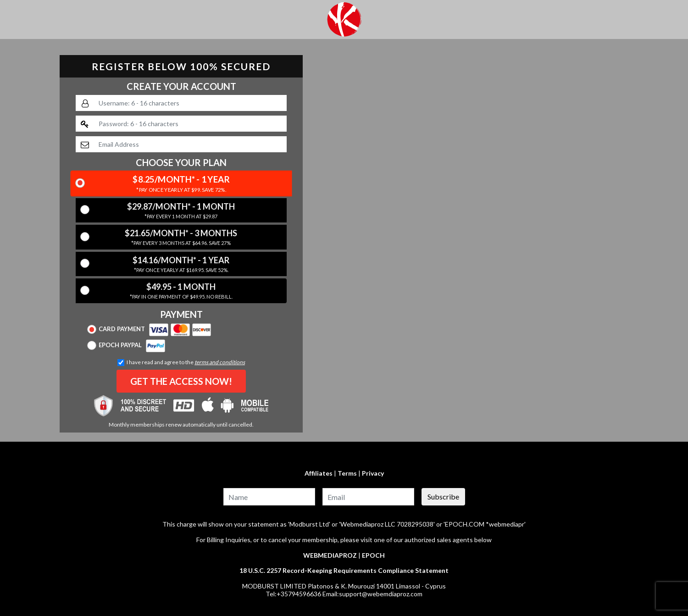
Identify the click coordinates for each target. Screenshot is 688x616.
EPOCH (373, 555)
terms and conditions (220, 362)
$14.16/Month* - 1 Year (181, 265)
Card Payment (149, 329)
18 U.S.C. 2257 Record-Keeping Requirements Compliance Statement (344, 570)
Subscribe (443, 497)
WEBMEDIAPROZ (330, 555)
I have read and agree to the (181, 362)
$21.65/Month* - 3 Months (181, 238)
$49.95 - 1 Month (181, 291)
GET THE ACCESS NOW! (181, 381)
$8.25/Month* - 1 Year (181, 184)
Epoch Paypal (126, 345)
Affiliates (319, 473)
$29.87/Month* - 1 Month (181, 211)
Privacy (373, 473)
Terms (347, 473)
